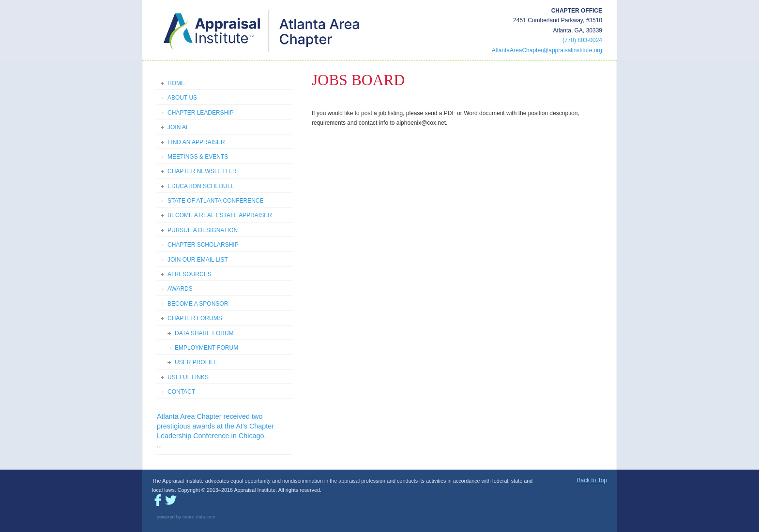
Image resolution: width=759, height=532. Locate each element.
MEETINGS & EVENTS (198, 157)
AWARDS (180, 289)
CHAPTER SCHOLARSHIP (203, 245)
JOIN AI (177, 127)
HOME (176, 83)
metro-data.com (199, 517)
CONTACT (181, 392)
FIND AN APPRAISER (196, 142)
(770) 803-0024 (582, 40)
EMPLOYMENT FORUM (206, 348)
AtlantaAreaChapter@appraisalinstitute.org (547, 50)
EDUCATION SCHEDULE (201, 186)
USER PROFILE (196, 362)
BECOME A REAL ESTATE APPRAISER (220, 215)
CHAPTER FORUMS (195, 318)
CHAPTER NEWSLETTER (202, 171)
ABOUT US (182, 98)
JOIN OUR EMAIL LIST (198, 260)
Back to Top (592, 480)
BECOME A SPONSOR (198, 304)
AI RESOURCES (190, 274)
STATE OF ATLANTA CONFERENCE (215, 201)
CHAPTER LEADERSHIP (201, 113)
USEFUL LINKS (188, 377)
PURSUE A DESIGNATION (203, 230)
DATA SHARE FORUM (204, 333)
